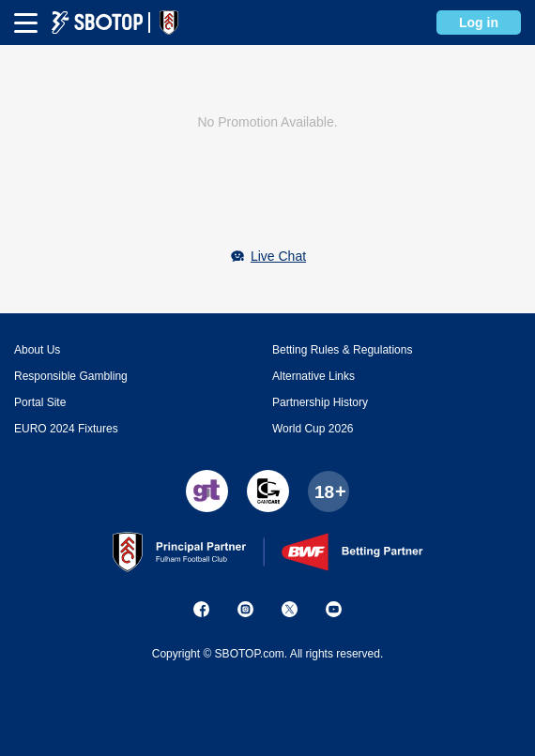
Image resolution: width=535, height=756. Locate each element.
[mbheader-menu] (26, 23)
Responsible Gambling (71, 376)
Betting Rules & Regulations (342, 350)
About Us (37, 350)
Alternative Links (313, 376)
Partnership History (320, 402)
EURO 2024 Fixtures (66, 429)
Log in (479, 23)
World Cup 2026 (313, 429)
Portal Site (40, 402)
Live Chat (278, 256)
